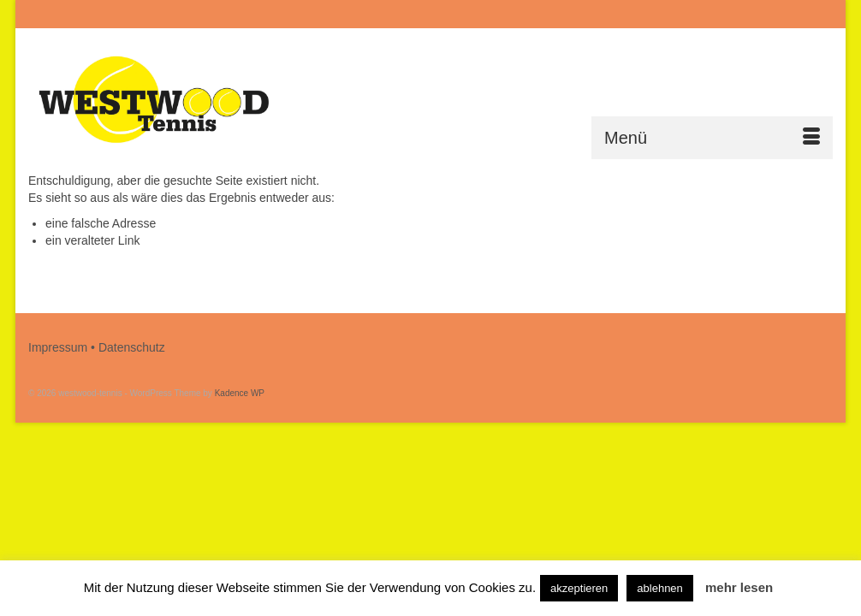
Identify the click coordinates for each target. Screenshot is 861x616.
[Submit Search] (646, 14)
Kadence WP (240, 393)
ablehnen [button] (660, 588)
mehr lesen (739, 587)
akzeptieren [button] (579, 588)
